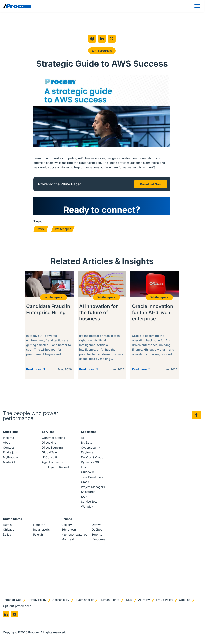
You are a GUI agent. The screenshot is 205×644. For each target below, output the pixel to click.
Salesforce (88, 492)
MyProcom (10, 458)
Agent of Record (53, 463)
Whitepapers (102, 51)
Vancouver (99, 540)
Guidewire (88, 473)
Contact (9, 448)
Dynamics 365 (91, 463)
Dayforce (87, 453)
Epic (84, 468)
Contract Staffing (54, 438)
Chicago (9, 530)
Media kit (9, 463)
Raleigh (38, 535)
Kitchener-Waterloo (75, 535)
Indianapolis (41, 530)
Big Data (87, 443)
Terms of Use (12, 600)
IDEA (129, 600)
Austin (7, 525)
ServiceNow (89, 502)
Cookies (185, 600)
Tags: (38, 221)
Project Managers (93, 487)
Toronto (97, 535)
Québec (97, 530)
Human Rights (109, 600)
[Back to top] (197, 415)
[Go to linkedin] (6, 615)
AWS (41, 229)
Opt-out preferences (17, 606)
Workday (87, 507)
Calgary (67, 525)
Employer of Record (55, 468)
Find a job (10, 453)
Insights (9, 438)
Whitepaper (63, 229)
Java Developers (92, 477)
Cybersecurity (91, 448)
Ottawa (97, 525)
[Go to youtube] (14, 615)
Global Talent (51, 453)
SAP (84, 497)
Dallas (7, 535)
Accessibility (61, 600)
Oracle (85, 482)
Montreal (67, 540)
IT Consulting (51, 458)
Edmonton (69, 530)
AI (82, 438)
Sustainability (85, 600)
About (7, 443)
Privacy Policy (37, 600)
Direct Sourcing (52, 448)
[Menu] (198, 6)
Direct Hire (49, 443)
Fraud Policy (165, 600)
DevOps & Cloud (92, 458)
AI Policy (144, 600)
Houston (39, 525)
